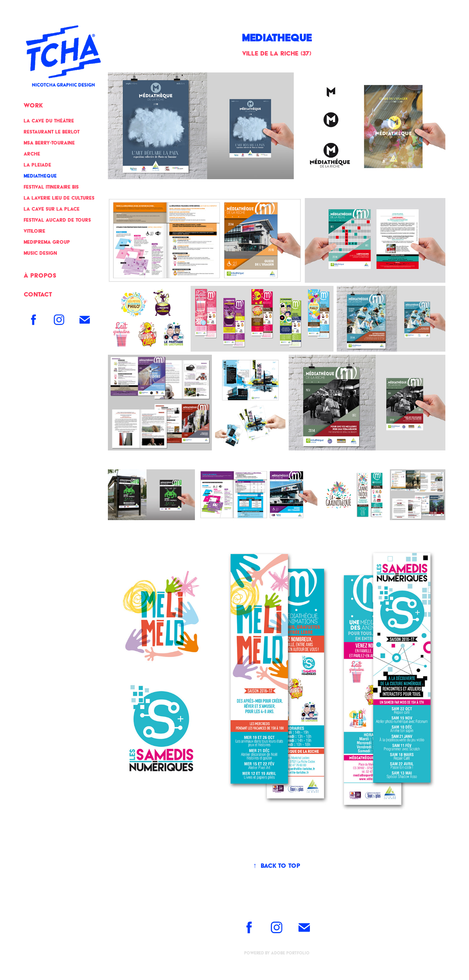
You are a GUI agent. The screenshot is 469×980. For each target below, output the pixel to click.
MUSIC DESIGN (40, 253)
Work (33, 105)
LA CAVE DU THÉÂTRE (49, 121)
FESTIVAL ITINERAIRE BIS (51, 187)
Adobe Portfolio (290, 953)
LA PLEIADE (37, 165)
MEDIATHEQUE (40, 176)
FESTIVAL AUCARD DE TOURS (57, 220)
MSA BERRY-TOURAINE (49, 143)
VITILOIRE (34, 231)
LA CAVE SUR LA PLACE (52, 209)
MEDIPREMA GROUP (47, 242)
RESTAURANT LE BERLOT (52, 132)
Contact (38, 294)
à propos (40, 275)
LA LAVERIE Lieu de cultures (59, 198)
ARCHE (32, 154)
